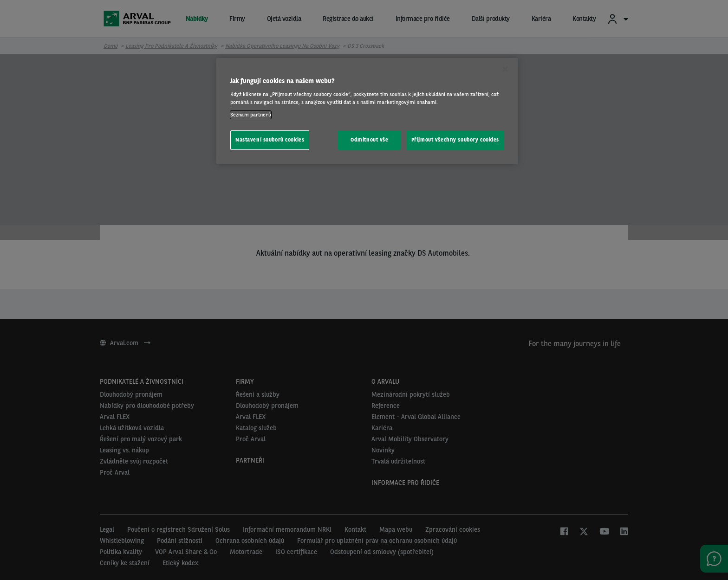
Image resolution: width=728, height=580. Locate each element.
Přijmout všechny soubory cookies (455, 140)
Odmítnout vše (369, 140)
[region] (367, 111)
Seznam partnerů (251, 115)
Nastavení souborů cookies (270, 140)
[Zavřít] (505, 69)
